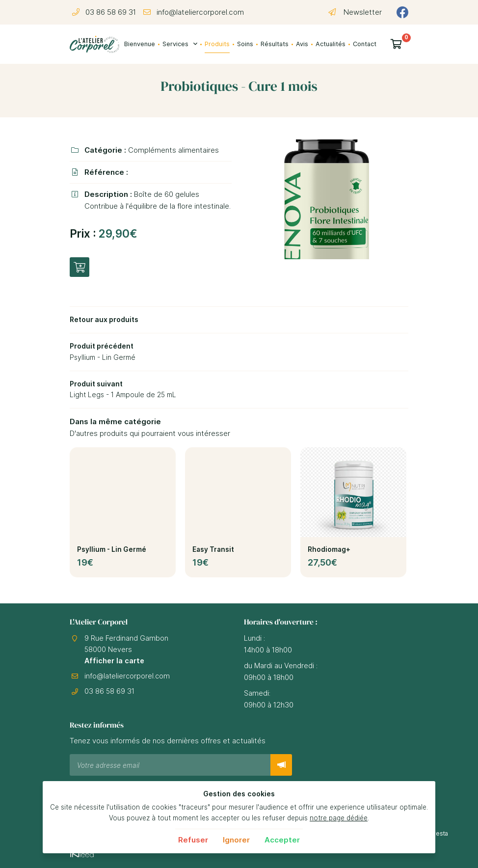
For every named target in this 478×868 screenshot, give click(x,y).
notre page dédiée (339, 818)
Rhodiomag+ (329, 553)
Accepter (282, 840)
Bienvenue (140, 44)
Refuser (193, 840)
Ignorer (236, 840)
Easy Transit (213, 553)
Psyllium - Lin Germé (112, 553)
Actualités (331, 44)
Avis (302, 44)
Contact (365, 44)
